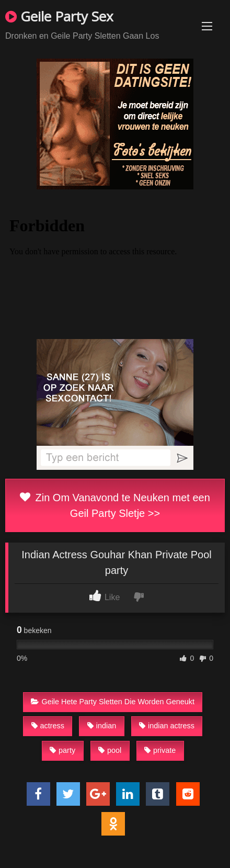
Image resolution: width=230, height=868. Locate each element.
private (160, 750)
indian (102, 726)
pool (110, 750)
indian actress (167, 726)
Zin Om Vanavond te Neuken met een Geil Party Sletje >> (115, 505)
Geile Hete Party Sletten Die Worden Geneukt (113, 702)
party (62, 750)
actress (48, 726)
